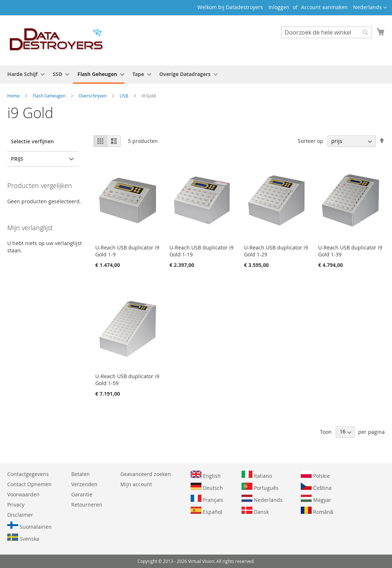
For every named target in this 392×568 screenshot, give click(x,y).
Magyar (316, 499)
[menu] (196, 75)
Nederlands (262, 499)
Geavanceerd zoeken (146, 474)
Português (260, 487)
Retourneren (87, 505)
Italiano (257, 475)
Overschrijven (93, 96)
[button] (370, 8)
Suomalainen (29, 526)
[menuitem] (24, 74)
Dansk (255, 511)
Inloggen (279, 7)
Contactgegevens (28, 474)
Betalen (81, 474)
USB (125, 96)
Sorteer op (311, 141)
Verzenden (84, 484)
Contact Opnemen (29, 484)
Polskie (315, 475)
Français (207, 499)
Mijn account (136, 484)
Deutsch (207, 487)
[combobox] (327, 32)
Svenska (23, 538)
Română (317, 511)
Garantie (82, 494)
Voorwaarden (23, 494)
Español (206, 511)
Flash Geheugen (50, 96)
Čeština (316, 487)
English (206, 475)
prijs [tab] (17, 159)
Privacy (16, 505)
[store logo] (57, 40)
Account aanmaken (324, 7)
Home (14, 96)
